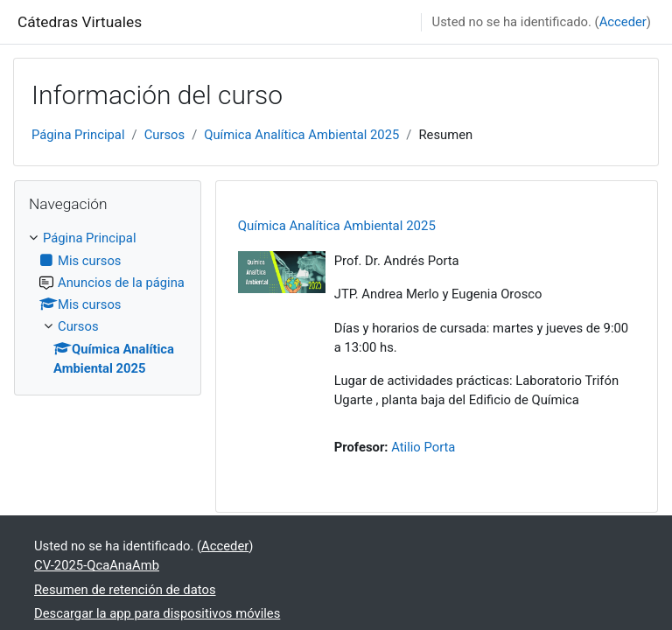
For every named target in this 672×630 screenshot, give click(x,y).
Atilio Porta (423, 447)
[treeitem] (108, 303)
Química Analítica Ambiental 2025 (301, 135)
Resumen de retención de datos (125, 590)
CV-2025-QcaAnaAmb (97, 565)
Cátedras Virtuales (80, 22)
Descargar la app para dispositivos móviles (157, 613)
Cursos (165, 135)
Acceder (623, 22)
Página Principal (78, 135)
